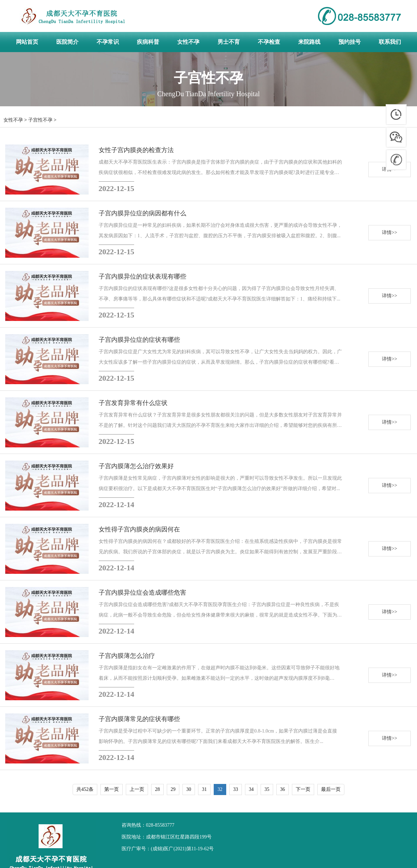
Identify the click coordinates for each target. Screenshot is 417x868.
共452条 (85, 789)
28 (157, 789)
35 (267, 789)
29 (173, 789)
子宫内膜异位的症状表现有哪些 (142, 276)
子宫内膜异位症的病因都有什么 (142, 213)
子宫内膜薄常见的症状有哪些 (139, 719)
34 (251, 789)
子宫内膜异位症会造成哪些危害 (142, 593)
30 (189, 789)
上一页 (137, 789)
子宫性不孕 (40, 120)
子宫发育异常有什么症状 (133, 403)
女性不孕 (13, 120)
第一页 (112, 789)
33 (236, 789)
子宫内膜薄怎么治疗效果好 (136, 466)
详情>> (390, 233)
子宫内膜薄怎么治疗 (127, 656)
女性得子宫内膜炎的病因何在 (139, 529)
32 (220, 789)
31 (204, 789)
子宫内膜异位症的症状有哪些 (139, 340)
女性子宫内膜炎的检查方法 (136, 150)
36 (283, 789)
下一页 (303, 789)
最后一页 (331, 789)
